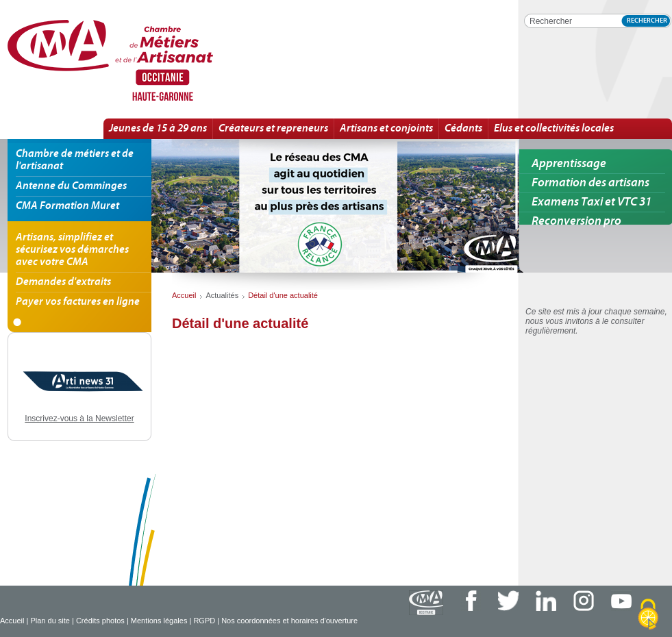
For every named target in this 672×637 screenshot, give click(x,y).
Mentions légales (159, 621)
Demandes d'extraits (63, 282)
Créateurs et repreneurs (273, 129)
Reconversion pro (576, 222)
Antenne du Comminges (71, 186)
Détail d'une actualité (158, 61)
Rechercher (647, 21)
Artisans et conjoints (386, 129)
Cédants (463, 129)
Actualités (222, 295)
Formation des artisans (590, 183)
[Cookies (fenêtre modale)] (648, 614)
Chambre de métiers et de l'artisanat (75, 160)
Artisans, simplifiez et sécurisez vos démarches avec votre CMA (72, 250)
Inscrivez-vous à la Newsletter (79, 419)
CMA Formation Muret (67, 206)
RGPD (204, 621)
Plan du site (50, 621)
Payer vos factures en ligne (78, 302)
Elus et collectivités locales (554, 129)
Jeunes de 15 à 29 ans (158, 129)
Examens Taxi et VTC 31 (592, 202)
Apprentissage (569, 164)
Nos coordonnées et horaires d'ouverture (289, 621)
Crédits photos (100, 621)
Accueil (12, 621)
